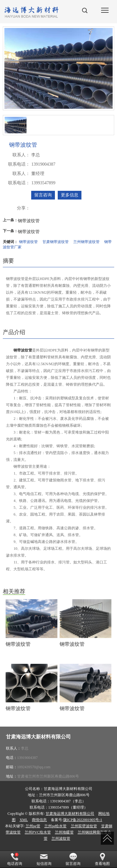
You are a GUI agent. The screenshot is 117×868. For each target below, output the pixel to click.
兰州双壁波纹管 (84, 826)
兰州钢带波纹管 (86, 242)
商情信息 (39, 820)
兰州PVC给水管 (38, 832)
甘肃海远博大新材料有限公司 (70, 814)
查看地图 (102, 859)
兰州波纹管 (61, 838)
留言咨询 (43, 195)
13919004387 (27, 758)
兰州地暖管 (64, 832)
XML (24, 820)
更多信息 (70, 195)
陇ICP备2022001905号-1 (83, 820)
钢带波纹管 (29, 221)
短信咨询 (44, 859)
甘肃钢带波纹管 (56, 242)
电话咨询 (15, 859)
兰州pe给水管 (55, 826)
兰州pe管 (33, 826)
